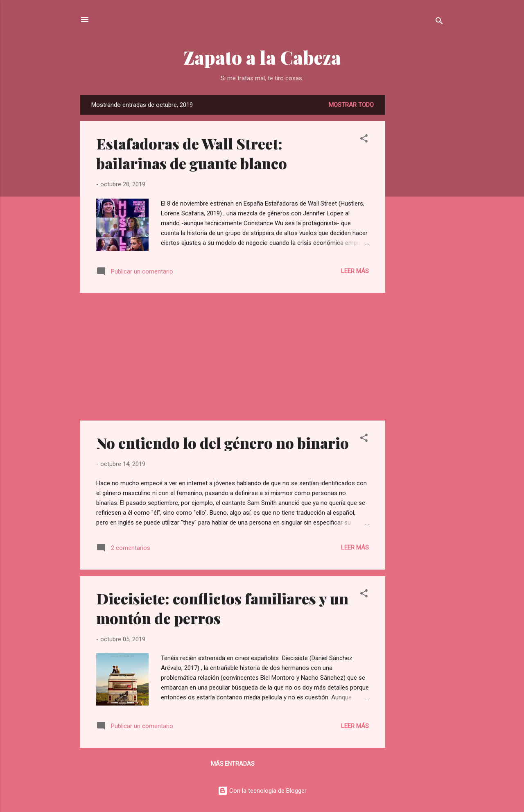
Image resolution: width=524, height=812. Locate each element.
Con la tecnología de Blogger (262, 791)
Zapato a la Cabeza (262, 57)
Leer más (355, 271)
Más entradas (233, 764)
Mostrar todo (351, 105)
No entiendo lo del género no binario (222, 443)
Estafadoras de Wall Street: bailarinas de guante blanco (192, 153)
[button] (364, 140)
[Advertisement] (418, 218)
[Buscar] (439, 22)
